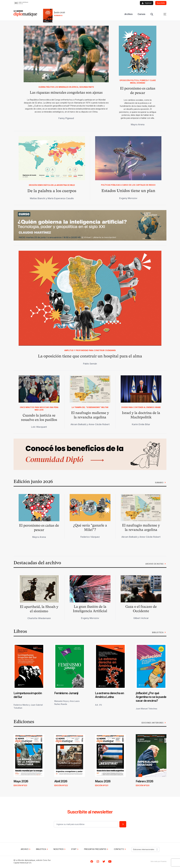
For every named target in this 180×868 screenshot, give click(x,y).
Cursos (141, 14)
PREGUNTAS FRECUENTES (96, 849)
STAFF (75, 849)
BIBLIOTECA (42, 849)
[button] (90, 225)
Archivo (129, 14)
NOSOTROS (60, 849)
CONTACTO (120, 849)
